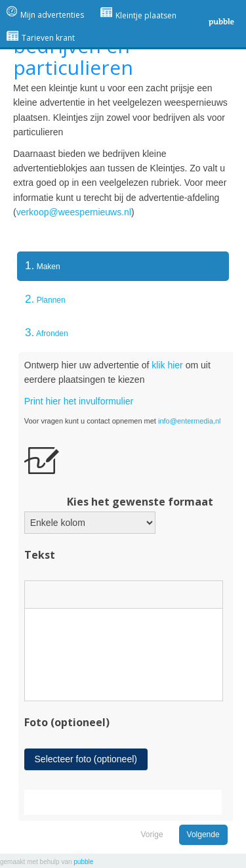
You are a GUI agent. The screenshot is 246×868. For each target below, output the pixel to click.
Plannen (45, 299)
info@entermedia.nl (190, 421)
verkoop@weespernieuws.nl (74, 212)
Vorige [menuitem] (152, 835)
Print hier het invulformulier (79, 401)
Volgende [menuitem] (203, 835)
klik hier (167, 365)
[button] (39, 594)
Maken (39, 265)
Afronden (47, 332)
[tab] (123, 266)
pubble (83, 862)
